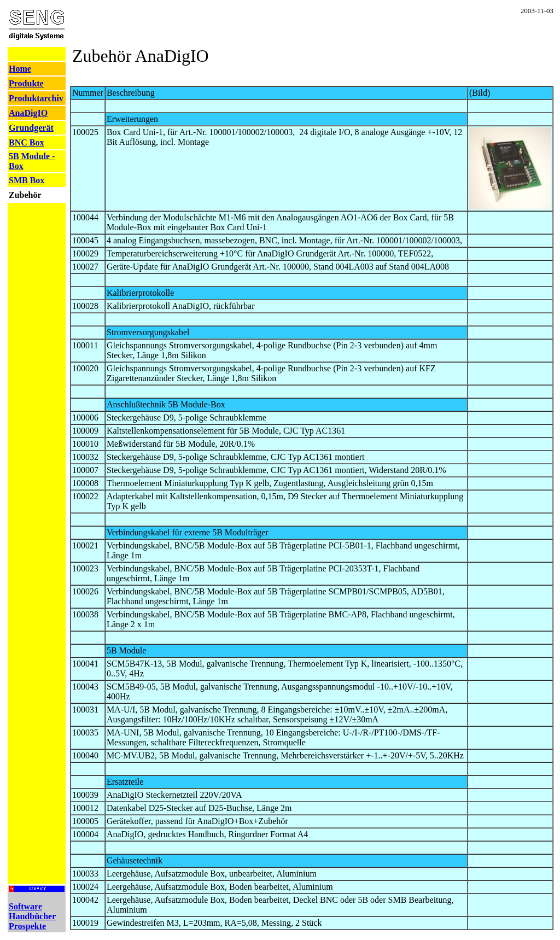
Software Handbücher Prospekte (32, 916)
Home (20, 69)
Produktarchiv (36, 98)
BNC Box (26, 142)
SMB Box (27, 180)
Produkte (26, 83)
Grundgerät (31, 128)
